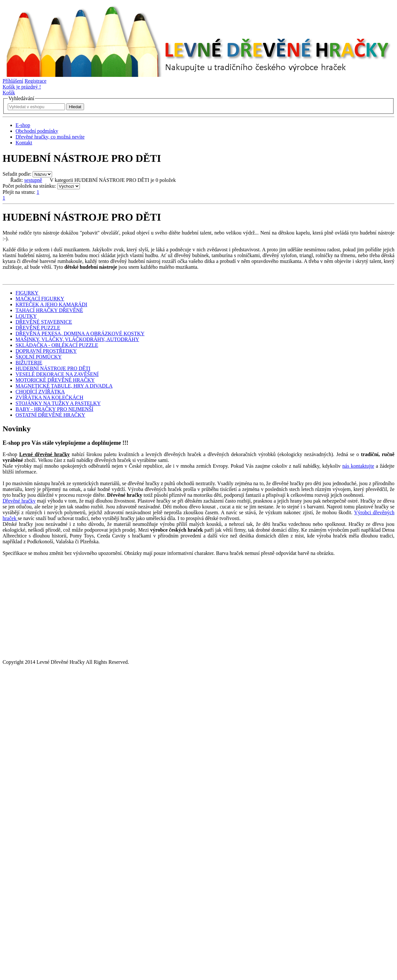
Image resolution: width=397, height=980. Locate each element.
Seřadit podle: (17, 174)
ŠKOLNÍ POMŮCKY (39, 357)
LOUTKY (26, 316)
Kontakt (24, 143)
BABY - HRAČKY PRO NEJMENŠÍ (54, 409)
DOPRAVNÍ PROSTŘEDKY (46, 351)
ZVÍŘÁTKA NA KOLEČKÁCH (49, 397)
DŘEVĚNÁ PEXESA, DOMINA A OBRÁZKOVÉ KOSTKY (80, 334)
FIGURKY (27, 293)
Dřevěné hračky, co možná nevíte (50, 137)
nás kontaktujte (358, 466)
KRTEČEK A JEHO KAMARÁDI (51, 304)
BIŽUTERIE (29, 363)
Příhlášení (13, 81)
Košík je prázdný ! (22, 87)
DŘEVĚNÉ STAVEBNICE (44, 322)
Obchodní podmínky (37, 131)
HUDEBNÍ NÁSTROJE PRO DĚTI (53, 368)
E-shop (23, 125)
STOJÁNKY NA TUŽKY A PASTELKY (58, 403)
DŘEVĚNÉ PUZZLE (38, 328)
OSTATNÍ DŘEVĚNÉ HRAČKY (50, 415)
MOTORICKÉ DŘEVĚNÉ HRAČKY (55, 380)
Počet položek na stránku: (29, 186)
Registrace (36, 81)
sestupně (33, 180)
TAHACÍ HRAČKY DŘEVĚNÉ (49, 310)
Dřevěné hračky (19, 501)
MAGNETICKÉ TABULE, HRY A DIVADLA (64, 386)
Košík (9, 93)
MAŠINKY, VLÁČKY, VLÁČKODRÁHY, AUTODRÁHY (77, 339)
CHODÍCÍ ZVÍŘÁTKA (40, 392)
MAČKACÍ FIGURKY (40, 299)
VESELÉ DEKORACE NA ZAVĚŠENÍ (57, 374)
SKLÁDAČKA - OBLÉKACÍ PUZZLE (57, 345)
